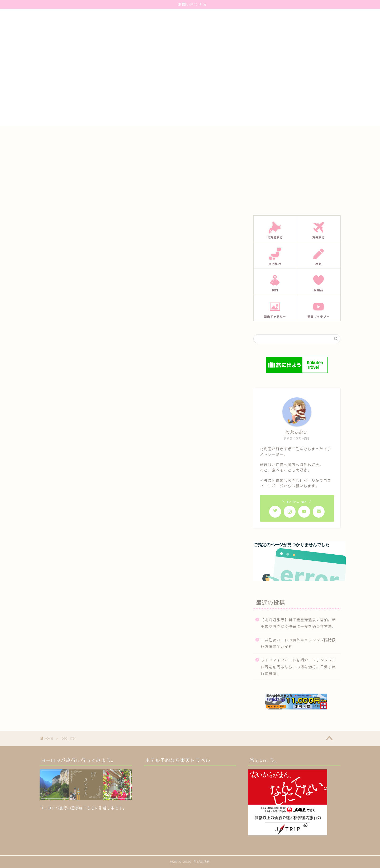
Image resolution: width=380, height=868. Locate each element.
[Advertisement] (190, 89)
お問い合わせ (161, 135)
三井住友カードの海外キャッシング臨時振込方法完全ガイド (298, 643)
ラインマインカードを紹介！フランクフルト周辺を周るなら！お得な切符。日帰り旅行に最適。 (298, 667)
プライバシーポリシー (236, 135)
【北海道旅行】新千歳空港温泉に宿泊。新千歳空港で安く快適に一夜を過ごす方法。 (298, 623)
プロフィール (195, 135)
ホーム (133, 135)
